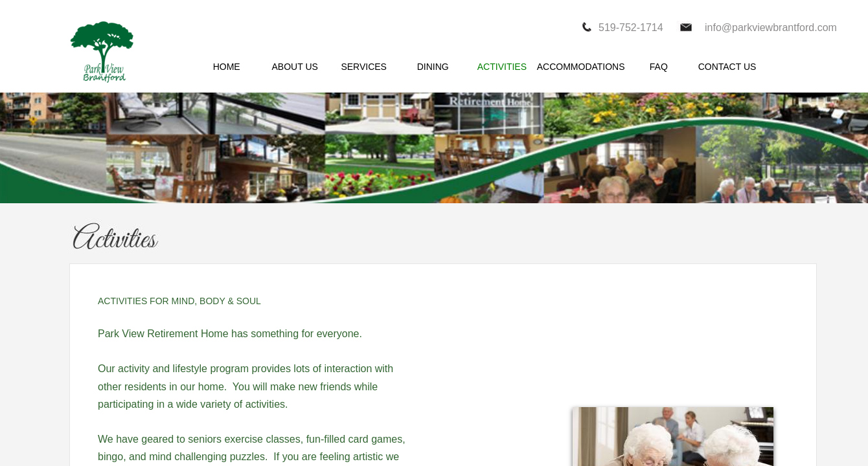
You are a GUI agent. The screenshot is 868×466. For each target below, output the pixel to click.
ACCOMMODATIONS (581, 67)
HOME (227, 67)
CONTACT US (727, 67)
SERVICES (364, 67)
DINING (433, 67)
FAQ (659, 67)
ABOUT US (295, 67)
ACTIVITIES (502, 67)
